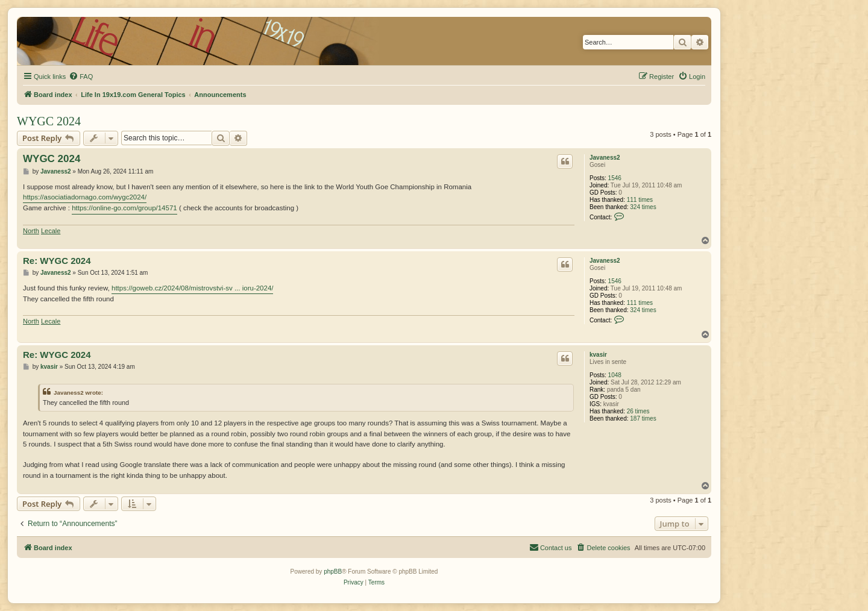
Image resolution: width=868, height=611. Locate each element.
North (31, 231)
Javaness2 (605, 158)
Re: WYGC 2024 (57, 261)
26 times (638, 411)
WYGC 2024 (49, 121)
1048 (615, 375)
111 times (640, 200)
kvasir (598, 355)
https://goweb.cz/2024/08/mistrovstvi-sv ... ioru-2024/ (192, 288)
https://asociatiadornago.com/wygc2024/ (85, 197)
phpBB (333, 572)
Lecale (51, 231)
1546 (615, 178)
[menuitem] (81, 77)
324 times (643, 207)
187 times (643, 418)
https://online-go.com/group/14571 (124, 208)
